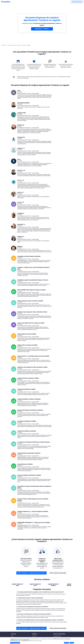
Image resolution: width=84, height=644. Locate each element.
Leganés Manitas (69, 585)
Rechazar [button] (66, 643)
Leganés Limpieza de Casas (17, 585)
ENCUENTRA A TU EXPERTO (42, 29)
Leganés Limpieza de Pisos (35, 585)
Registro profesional (77, 2)
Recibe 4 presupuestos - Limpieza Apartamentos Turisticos (31, 573)
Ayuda (12, 636)
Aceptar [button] (72, 643)
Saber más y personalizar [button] (15, 643)
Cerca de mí (34, 636)
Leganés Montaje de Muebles (53, 585)
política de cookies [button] (26, 640)
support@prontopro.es (57, 636)
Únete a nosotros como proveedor (58, 573)
